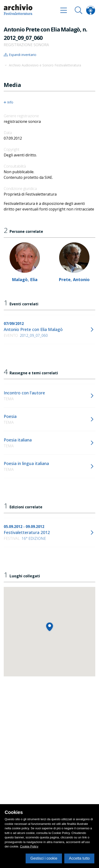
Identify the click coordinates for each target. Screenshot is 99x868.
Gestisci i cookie (44, 858)
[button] (49, 627)
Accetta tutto (79, 858)
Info (9, 102)
